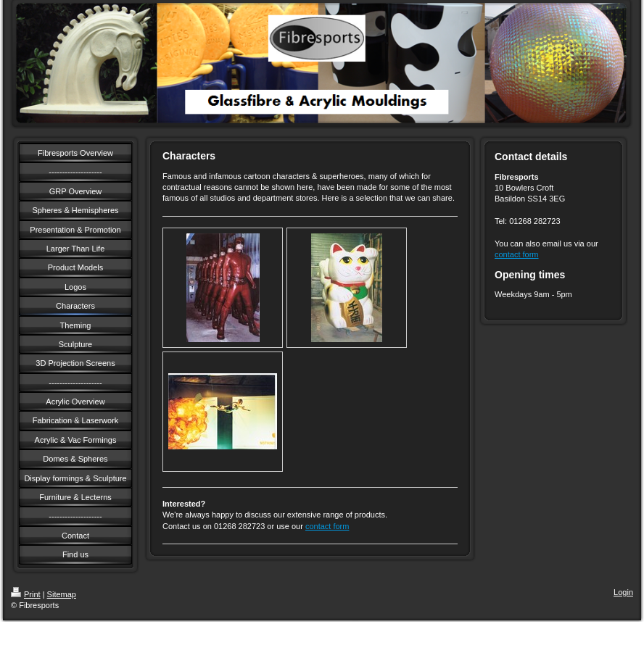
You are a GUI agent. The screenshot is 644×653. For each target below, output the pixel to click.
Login (623, 592)
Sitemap (62, 594)
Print (26, 594)
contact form (327, 526)
